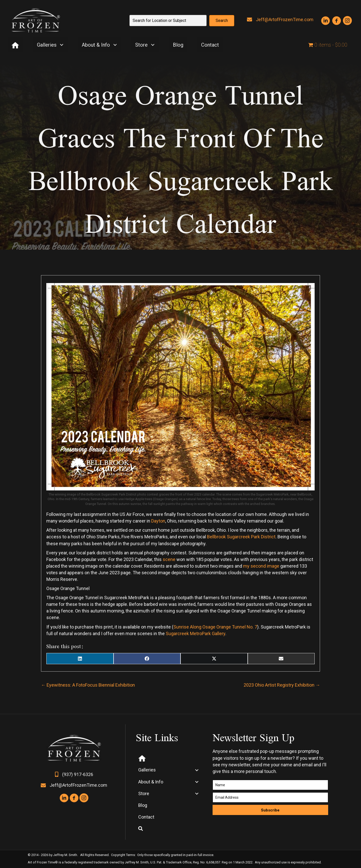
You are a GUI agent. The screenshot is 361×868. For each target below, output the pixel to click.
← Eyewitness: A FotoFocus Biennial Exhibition (88, 685)
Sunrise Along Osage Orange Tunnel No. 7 (215, 627)
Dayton (158, 521)
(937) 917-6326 (78, 774)
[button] (222, 21)
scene (169, 559)
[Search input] (168, 21)
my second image (261, 566)
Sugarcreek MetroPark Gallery (196, 633)
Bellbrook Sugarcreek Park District (241, 537)
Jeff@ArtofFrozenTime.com (285, 19)
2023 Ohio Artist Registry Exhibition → (282, 685)
